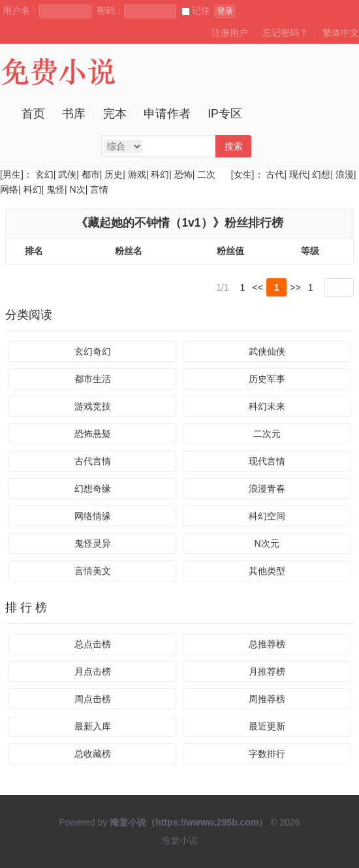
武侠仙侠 (267, 352)
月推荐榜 (267, 671)
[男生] (12, 174)
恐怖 (183, 174)
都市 (91, 174)
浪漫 (345, 174)
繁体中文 (341, 33)
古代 (275, 174)
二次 (206, 174)
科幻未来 (267, 407)
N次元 (266, 544)
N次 (78, 189)
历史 (114, 174)
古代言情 (93, 462)
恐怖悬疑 (93, 434)
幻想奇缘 (93, 489)
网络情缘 (93, 517)
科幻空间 (267, 517)
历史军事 (267, 379)
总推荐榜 (267, 644)
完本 (115, 114)
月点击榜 (93, 671)
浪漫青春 (267, 489)
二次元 (267, 434)
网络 (9, 189)
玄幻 (44, 174)
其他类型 (267, 571)
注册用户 (230, 33)
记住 (196, 10)
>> (295, 287)
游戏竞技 (93, 407)
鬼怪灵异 (93, 544)
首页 (33, 114)
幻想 (321, 174)
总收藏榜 (93, 754)
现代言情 (267, 462)
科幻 (160, 174)
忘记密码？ (285, 33)
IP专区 (225, 114)
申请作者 (167, 114)
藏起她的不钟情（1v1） (150, 223)
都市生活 (93, 379)
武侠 (67, 174)
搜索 (234, 146)
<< (258, 287)
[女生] (242, 174)
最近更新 (267, 726)
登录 (225, 11)
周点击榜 (93, 699)
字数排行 (267, 754)
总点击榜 (93, 644)
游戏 (137, 174)
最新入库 (93, 726)
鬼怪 (55, 189)
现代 (298, 174)
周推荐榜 (267, 699)
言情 (99, 189)
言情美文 (93, 571)
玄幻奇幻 (93, 352)
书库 (74, 114)
